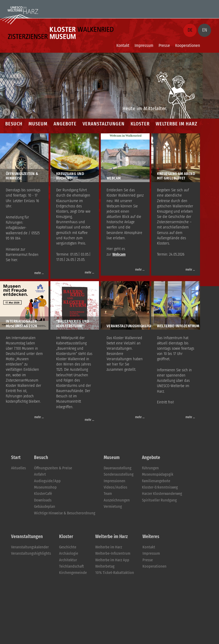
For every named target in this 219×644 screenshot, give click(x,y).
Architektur (68, 560)
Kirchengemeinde (73, 573)
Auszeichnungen (117, 500)
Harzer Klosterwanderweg (162, 494)
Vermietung (113, 507)
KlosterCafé (43, 494)
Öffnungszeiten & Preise (53, 468)
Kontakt (123, 45)
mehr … (39, 273)
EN (205, 30)
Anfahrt (40, 474)
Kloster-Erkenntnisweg (160, 487)
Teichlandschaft (72, 566)
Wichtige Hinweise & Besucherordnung (65, 513)
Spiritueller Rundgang (159, 500)
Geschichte (68, 547)
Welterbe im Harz (109, 547)
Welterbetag (105, 566)
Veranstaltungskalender (30, 547)
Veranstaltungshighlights (31, 553)
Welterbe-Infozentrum (113, 553)
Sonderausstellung (119, 474)
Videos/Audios (115, 487)
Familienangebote (156, 481)
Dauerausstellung (118, 468)
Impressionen (115, 481)
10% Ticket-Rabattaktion (115, 573)
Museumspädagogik (158, 474)
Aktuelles (18, 468)
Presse (164, 45)
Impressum (144, 45)
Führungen (150, 468)
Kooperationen (188, 45)
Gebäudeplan (45, 507)
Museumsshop (45, 487)
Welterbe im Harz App (112, 560)
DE (190, 30)
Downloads (43, 500)
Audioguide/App (47, 481)
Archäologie (69, 553)
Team (108, 494)
